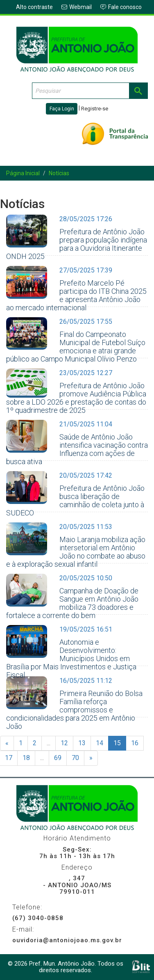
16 (135, 743)
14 (100, 743)
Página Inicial (23, 173)
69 (58, 758)
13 (82, 743)
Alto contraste (34, 7)
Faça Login (62, 109)
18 (26, 758)
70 (75, 758)
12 (64, 743)
